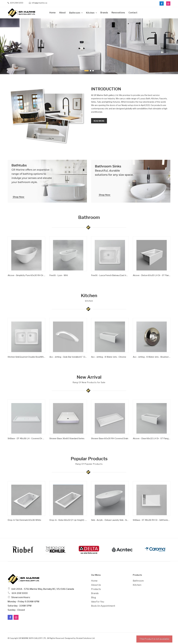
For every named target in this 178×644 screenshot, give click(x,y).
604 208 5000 (15, 3)
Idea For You (98, 602)
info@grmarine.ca (38, 3)
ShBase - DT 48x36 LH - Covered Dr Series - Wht (26, 438)
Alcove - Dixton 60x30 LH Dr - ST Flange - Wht (152, 275)
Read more (99, 121)
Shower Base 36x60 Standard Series (67, 438)
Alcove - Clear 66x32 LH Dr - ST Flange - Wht (152, 438)
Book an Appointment (103, 606)
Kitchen (90, 13)
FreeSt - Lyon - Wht (59, 275)
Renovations (118, 13)
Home (52, 13)
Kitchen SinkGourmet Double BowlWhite (26, 357)
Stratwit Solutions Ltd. (86, 638)
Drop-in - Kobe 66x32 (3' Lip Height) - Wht (68, 520)
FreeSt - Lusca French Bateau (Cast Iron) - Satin (110, 275)
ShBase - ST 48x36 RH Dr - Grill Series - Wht (152, 520)
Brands (104, 13)
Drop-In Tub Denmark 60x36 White (24, 520)
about (62, 13)
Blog (94, 598)
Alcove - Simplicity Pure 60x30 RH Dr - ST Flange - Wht (26, 275)
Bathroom (75, 13)
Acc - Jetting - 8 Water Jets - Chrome (109, 357)
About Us (96, 585)
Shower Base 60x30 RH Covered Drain (110, 438)
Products (96, 589)
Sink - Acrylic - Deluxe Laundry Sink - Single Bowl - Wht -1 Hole (110, 520)
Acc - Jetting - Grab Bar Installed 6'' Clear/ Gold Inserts (68, 357)
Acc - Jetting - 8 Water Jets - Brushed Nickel (152, 357)
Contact (133, 13)
